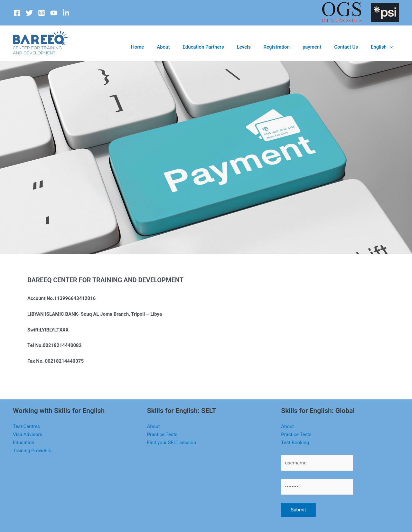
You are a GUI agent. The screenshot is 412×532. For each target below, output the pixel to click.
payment (325, 47)
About (198, 47)
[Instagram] (42, 13)
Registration (295, 47)
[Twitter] (29, 13)
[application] (392, 47)
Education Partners (233, 47)
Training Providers (32, 451)
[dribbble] (66, 13)
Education (24, 443)
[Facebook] (17, 13)
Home (177, 47)
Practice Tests (162, 434)
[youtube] (54, 13)
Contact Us (354, 47)
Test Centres (26, 426)
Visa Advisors (28, 434)
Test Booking (295, 443)
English (384, 47)
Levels (267, 47)
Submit (298, 510)
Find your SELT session (172, 443)
